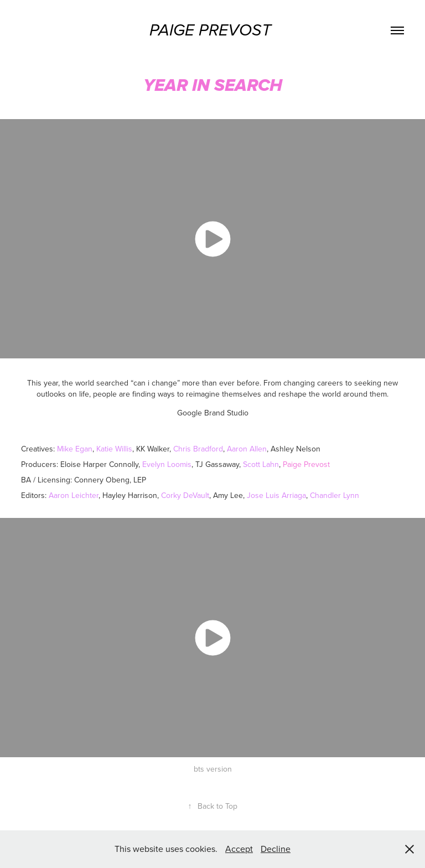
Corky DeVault (185, 495)
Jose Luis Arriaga (276, 495)
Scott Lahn (261, 464)
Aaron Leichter (74, 495)
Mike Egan (75, 449)
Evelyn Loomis (167, 464)
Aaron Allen (247, 449)
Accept (239, 849)
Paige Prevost (212, 30)
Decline (276, 849)
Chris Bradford (198, 449)
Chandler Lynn (335, 495)
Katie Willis (114, 449)
